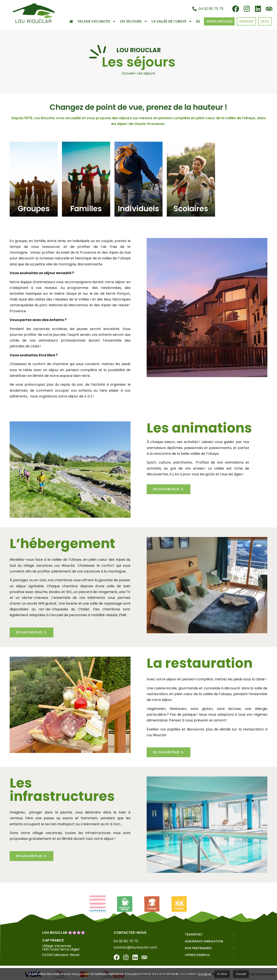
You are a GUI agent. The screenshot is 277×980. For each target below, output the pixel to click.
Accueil (128, 73)
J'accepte (241, 974)
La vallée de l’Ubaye (172, 21)
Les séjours (134, 21)
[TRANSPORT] (231, 934)
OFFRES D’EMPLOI (197, 955)
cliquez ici (204, 974)
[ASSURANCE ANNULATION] (231, 941)
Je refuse (222, 974)
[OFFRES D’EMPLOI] (231, 955)
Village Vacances (97, 21)
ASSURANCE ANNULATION (204, 941)
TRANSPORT (194, 934)
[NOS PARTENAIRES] (231, 948)
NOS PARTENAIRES (198, 948)
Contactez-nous (130, 933)
